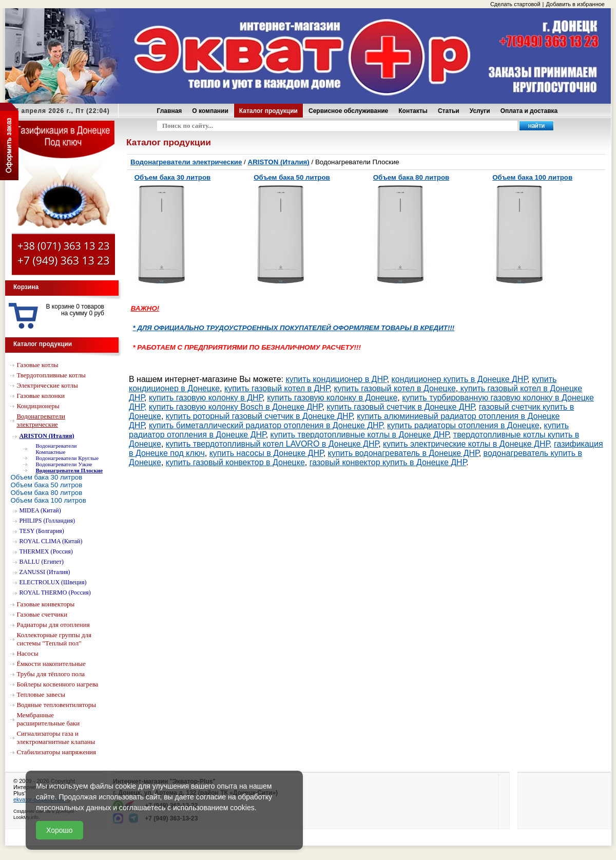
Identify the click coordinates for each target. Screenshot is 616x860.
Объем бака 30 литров (173, 177)
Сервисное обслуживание (348, 111)
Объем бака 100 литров (532, 177)
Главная (170, 111)
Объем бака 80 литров (411, 177)
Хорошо (60, 830)
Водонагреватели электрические (186, 162)
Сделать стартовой (515, 4)
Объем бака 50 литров (292, 177)
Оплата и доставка (529, 111)
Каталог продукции (268, 111)
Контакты (413, 111)
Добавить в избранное (575, 4)
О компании (210, 111)
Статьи (449, 111)
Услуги (480, 111)
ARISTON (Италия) (279, 162)
